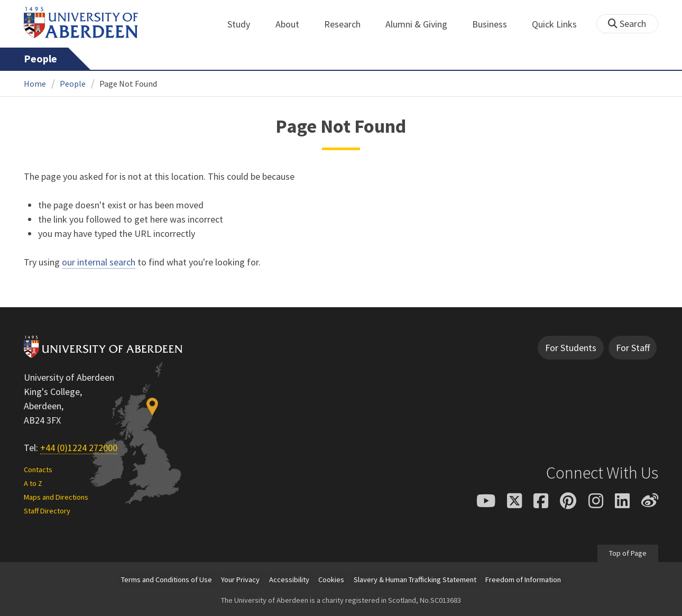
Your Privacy (240, 580)
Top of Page (628, 553)
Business (495, 24)
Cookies (331, 580)
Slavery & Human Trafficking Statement (415, 580)
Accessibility (289, 580)
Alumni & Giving (422, 24)
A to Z (33, 483)
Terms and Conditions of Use (167, 580)
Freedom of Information (523, 580)
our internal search (99, 262)
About (293, 24)
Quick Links (560, 24)
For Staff (633, 348)
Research (348, 24)
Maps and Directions (56, 497)
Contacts (38, 470)
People (40, 59)
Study (245, 24)
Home (35, 84)
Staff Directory (47, 511)
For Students (571, 348)
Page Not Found (128, 84)
